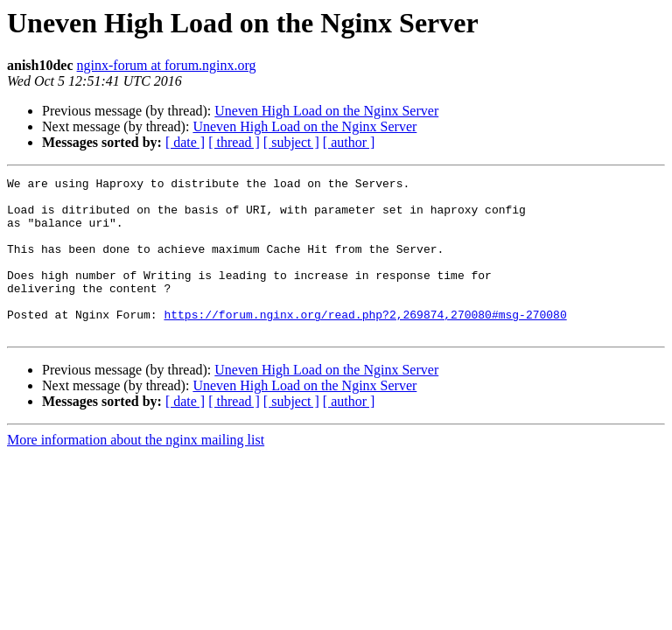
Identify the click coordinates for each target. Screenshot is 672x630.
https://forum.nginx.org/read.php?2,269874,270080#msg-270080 (365, 343)
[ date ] (185, 142)
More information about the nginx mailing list (136, 471)
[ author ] (349, 142)
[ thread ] (234, 142)
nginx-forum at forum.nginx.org (167, 65)
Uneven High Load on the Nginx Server (326, 111)
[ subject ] (291, 142)
